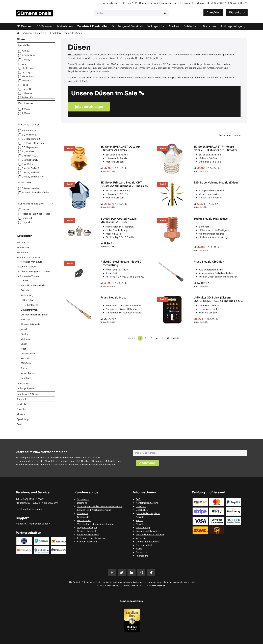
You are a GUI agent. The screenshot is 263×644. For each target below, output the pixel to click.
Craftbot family (30, 160)
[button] (232, 135)
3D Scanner (23, 252)
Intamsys (27, 72)
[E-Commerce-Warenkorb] (237, 13)
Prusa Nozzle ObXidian (209, 262)
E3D (24, 64)
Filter (23, 349)
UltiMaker (27, 93)
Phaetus (26, 81)
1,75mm (26, 109)
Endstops (26, 319)
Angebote (22, 399)
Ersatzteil (27, 218)
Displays (25, 334)
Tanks (24, 368)
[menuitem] (233, 26)
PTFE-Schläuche (29, 305)
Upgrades (27, 222)
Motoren (25, 339)
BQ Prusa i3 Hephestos (34, 143)
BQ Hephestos (30, 147)
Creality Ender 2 (30, 168)
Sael (19, 424)
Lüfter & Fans (28, 300)
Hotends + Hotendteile (33, 285)
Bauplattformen (29, 310)
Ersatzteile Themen (61, 33)
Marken (21, 414)
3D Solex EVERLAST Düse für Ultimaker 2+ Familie (120, 148)
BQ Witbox (28, 151)
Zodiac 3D (27, 97)
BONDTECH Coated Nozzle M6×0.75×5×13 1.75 (119, 220)
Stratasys (25, 383)
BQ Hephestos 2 (31, 139)
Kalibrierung (27, 295)
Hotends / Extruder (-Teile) (36, 214)
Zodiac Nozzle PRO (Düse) (211, 219)
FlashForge (28, 68)
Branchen (22, 409)
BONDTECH (28, 55)
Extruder (25, 290)
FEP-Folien (26, 363)
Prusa (25, 85)
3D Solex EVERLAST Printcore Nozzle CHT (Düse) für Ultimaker (215, 148)
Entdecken (22, 404)
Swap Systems (28, 388)
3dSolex (26, 51)
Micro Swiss (28, 76)
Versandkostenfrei (113, 3)
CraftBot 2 (28, 164)
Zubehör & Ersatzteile (35, 33)
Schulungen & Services (29, 394)
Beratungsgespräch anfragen (155, 3)
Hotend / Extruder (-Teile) (35, 192)
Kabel (24, 329)
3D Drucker (23, 242)
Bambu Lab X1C (31, 130)
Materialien (23, 247)
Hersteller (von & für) (31, 262)
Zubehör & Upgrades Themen (35, 271)
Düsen (25, 210)
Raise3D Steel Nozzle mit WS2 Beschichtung (121, 263)
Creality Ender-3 (31, 172)
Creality (26, 60)
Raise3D (26, 89)
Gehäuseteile (28, 354)
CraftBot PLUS (30, 156)
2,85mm (26, 113)
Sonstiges (26, 378)
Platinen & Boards (30, 324)
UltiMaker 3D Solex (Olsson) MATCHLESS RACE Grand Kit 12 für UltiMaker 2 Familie (218, 299)
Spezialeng (23, 419)
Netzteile (25, 358)
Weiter (177, 338)
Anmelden (213, 13)
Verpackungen (28, 373)
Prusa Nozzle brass (113, 297)
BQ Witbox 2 (29, 135)
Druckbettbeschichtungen (34, 315)
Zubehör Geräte (28, 267)
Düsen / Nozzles (30, 188)
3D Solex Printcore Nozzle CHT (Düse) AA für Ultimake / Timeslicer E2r (124, 184)
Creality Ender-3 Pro (33, 177)
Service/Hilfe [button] (237, 3)
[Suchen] (165, 13)
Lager (24, 344)
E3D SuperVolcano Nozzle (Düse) (216, 182)
